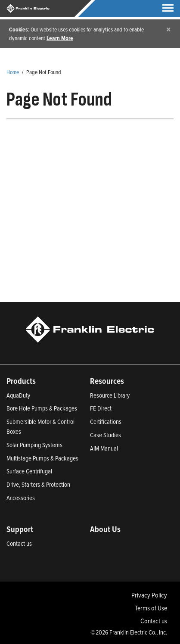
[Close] (169, 29)
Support (20, 529)
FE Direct (101, 408)
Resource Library (110, 395)
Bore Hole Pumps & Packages (42, 408)
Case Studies (106, 435)
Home (13, 72)
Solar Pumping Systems (34, 445)
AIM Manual (104, 448)
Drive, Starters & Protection (38, 484)
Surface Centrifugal (29, 471)
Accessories (21, 498)
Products (21, 381)
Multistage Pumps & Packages (42, 458)
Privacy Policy (149, 595)
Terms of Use (151, 608)
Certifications (106, 422)
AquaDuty (18, 395)
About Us (105, 529)
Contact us (19, 543)
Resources (107, 381)
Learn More (60, 38)
